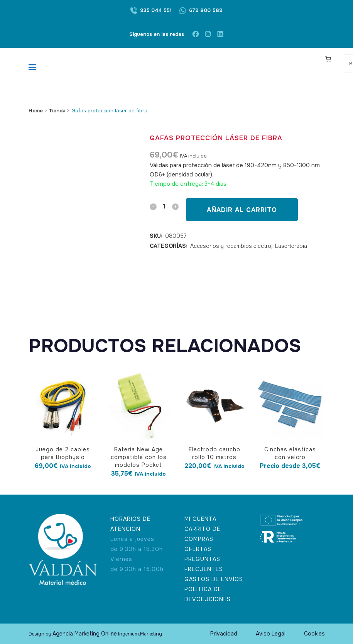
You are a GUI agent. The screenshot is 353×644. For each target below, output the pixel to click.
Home (36, 111)
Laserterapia (291, 246)
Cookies (314, 634)
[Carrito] (328, 59)
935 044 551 (156, 10)
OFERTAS (198, 549)
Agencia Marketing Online (85, 634)
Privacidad (224, 634)
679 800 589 (206, 10)
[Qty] (164, 206)
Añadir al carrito (242, 210)
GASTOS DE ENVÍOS (214, 579)
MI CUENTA (200, 519)
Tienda (57, 111)
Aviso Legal (271, 634)
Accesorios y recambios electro (231, 246)
